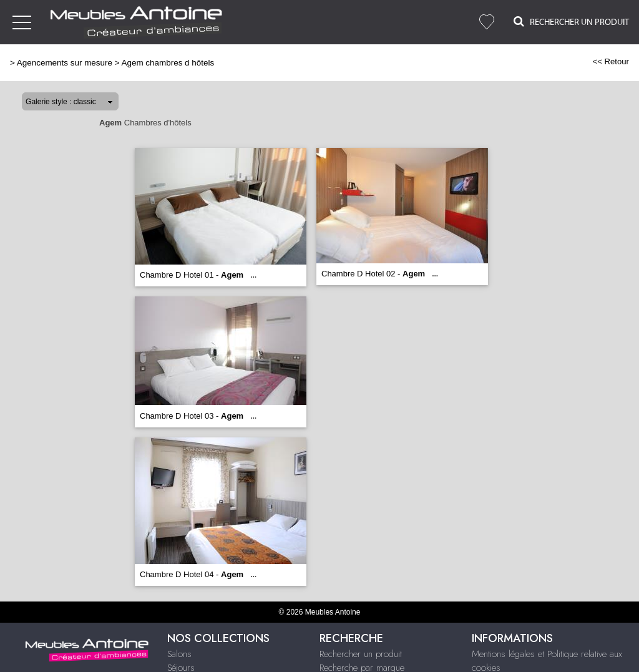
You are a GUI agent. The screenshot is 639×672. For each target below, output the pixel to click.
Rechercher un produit (361, 654)
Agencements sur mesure (65, 63)
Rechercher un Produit (571, 22)
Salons (179, 654)
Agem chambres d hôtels (168, 63)
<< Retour (611, 61)
